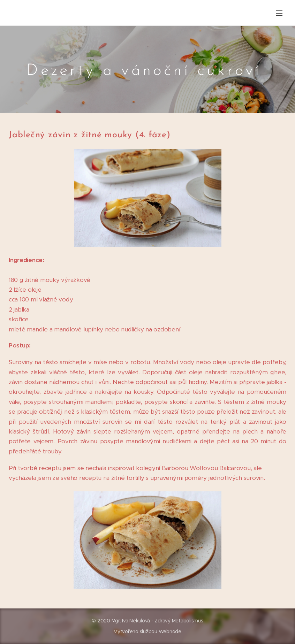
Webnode (170, 631)
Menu (279, 13)
